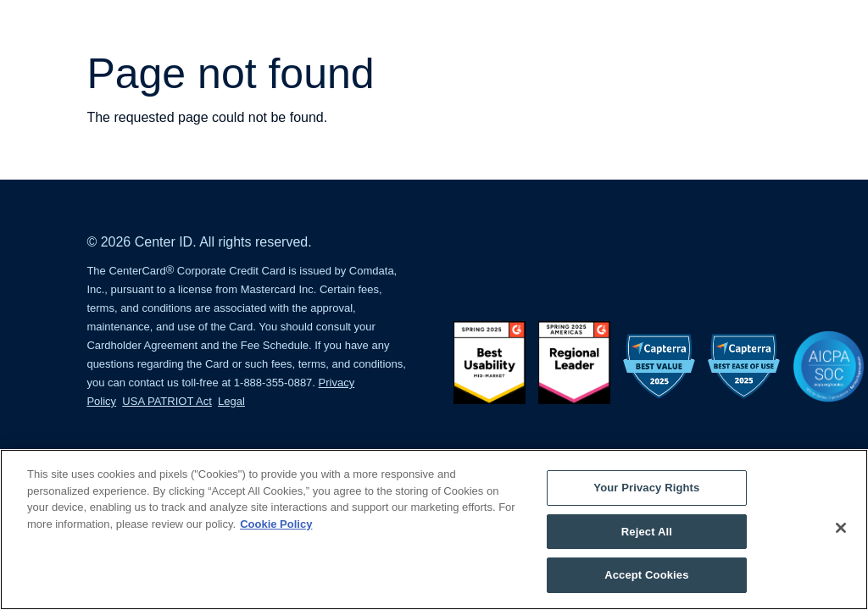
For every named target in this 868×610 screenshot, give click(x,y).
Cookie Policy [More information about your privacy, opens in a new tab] (276, 524)
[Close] (841, 528)
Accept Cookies (646, 575)
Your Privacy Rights (646, 488)
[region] (434, 530)
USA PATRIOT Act (167, 401)
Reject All (647, 532)
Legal (231, 401)
